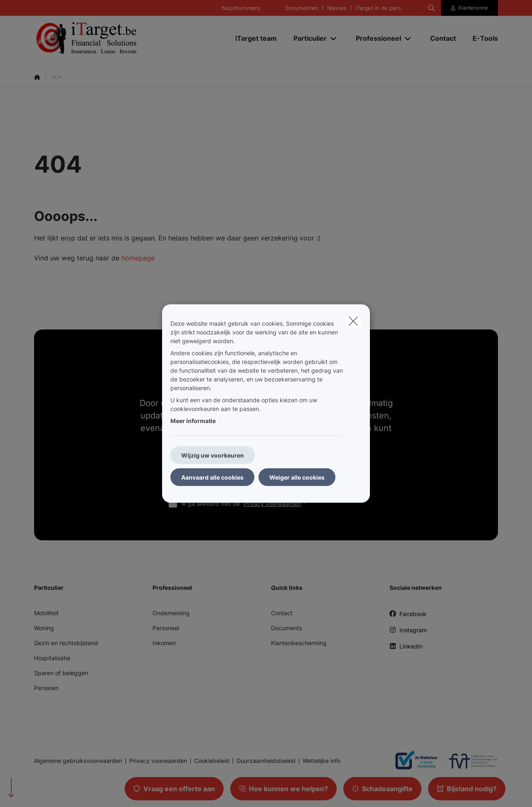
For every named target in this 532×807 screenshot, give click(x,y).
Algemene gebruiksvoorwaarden (78, 761)
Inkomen (164, 643)
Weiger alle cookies (297, 477)
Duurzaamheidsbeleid (266, 761)
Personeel (166, 628)
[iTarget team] (256, 38)
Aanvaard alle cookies (212, 477)
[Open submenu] (334, 38)
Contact (282, 613)
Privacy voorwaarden (272, 504)
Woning (44, 628)
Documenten (302, 8)
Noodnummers (241, 8)
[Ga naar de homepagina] (117, 38)
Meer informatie (193, 421)
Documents (286, 628)
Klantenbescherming (299, 643)
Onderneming (171, 613)
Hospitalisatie (52, 658)
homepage (138, 258)
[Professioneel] (375, 38)
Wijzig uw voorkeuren (213, 455)
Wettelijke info (321, 761)
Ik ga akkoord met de (245, 504)
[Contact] (443, 38)
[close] (353, 321)
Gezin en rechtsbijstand (66, 643)
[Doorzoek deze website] (431, 8)
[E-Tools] (481, 38)
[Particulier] (307, 38)
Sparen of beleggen (61, 673)
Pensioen (46, 688)
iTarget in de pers (378, 8)
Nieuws (337, 8)
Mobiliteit (46, 613)
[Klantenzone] (470, 8)
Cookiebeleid (212, 761)
